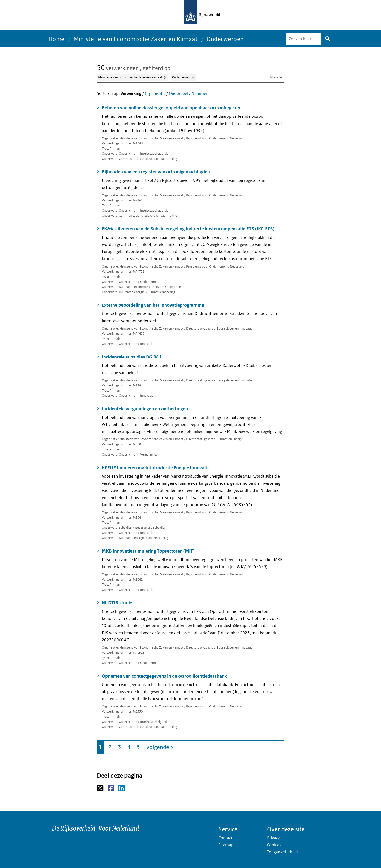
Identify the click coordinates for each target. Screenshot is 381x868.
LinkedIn (122, 788)
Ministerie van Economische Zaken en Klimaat (135, 39)
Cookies (274, 845)
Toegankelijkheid (282, 852)
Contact (225, 838)
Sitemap (226, 845)
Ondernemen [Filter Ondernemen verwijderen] (181, 77)
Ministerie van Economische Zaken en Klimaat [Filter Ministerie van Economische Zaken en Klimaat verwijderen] (130, 77)
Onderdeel (178, 93)
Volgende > (161, 748)
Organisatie (155, 93)
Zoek (327, 39)
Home (56, 39)
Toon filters (270, 77)
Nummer (199, 93)
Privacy (273, 838)
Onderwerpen (225, 39)
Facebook (111, 788)
